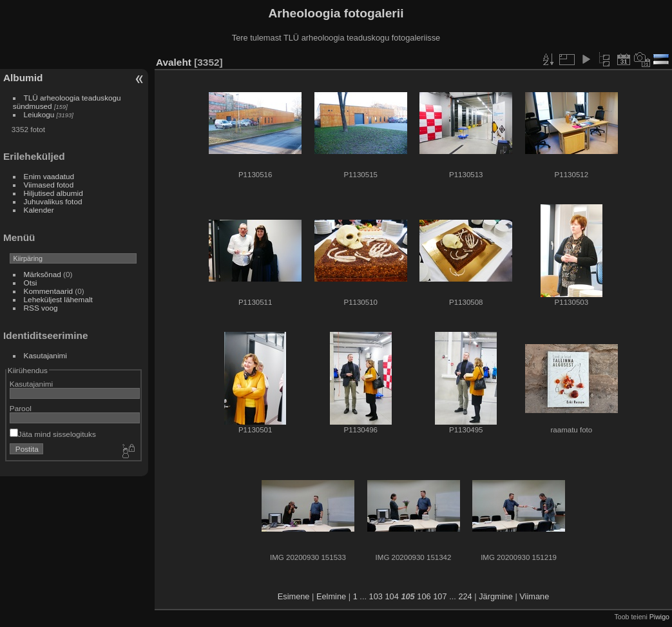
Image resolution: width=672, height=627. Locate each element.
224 (465, 596)
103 (376, 596)
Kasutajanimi (45, 355)
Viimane (534, 596)
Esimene (294, 596)
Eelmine (331, 596)
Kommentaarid (49, 291)
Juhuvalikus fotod (53, 201)
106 (424, 596)
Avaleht (174, 62)
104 (391, 596)
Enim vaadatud (49, 176)
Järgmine (496, 596)
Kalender (39, 210)
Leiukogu (39, 114)
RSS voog (41, 308)
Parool (21, 408)
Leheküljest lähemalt (58, 299)
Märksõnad (43, 274)
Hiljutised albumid (53, 193)
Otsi (31, 283)
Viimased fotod (49, 185)
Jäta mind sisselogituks (53, 434)
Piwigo (659, 617)
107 (440, 596)
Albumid (23, 78)
